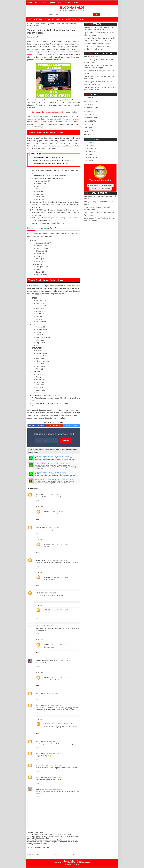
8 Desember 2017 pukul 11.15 (53, 706)
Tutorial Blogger (92, 157)
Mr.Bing (73, 861)
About (29, 3)
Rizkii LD (39, 790)
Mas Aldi (47, 512)
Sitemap (80, 861)
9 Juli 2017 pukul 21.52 (67, 661)
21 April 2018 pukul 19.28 (52, 754)
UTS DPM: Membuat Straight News (97, 44)
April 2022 (87, 98)
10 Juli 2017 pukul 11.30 (60, 545)
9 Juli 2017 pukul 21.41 (49, 626)
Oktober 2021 (89, 104)
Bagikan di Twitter (72, 426)
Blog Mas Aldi (72, 8)
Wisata (89, 160)
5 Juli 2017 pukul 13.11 (59, 512)
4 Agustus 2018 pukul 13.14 (53, 778)
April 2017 (87, 134)
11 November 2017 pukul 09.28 (54, 694)
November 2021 (90, 101)
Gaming (60, 19)
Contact (37, 3)
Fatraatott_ (40, 766)
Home (29, 19)
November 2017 (90, 114)
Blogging (49, 19)
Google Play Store (40, 122)
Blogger (76, 865)
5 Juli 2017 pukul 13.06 (51, 495)
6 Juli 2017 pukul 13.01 (55, 528)
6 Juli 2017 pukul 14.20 (49, 593)
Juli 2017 (87, 124)
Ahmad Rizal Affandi (43, 561)
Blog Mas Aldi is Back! (92, 57)
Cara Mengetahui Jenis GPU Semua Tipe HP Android (53, 464)
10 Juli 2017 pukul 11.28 (60, 678)
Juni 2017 (87, 128)
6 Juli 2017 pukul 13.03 (59, 561)
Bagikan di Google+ (54, 426)
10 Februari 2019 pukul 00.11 (52, 790)
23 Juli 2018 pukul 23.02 (54, 766)
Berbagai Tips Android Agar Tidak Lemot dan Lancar (50, 164)
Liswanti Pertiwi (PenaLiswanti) (47, 661)
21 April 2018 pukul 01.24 (52, 742)
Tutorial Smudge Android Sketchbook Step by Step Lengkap (53, 161)
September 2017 (90, 118)
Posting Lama (75, 855)
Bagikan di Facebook (36, 426)
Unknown (39, 495)
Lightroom (77, 122)
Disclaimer (61, 3)
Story (81, 19)
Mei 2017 (87, 131)
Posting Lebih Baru (34, 855)
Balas (37, 501)
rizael (38, 593)
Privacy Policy (49, 3)
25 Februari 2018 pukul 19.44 (62, 724)
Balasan (40, 507)
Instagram (90, 148)
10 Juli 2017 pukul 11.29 (60, 645)
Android (38, 19)
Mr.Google (65, 861)
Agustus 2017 (89, 121)
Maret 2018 (88, 111)
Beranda (55, 855)
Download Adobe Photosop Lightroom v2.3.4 (48, 112)
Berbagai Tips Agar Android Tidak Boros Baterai (49, 158)
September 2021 (90, 108)
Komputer (71, 19)
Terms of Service (75, 3)
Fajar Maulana (41, 528)
